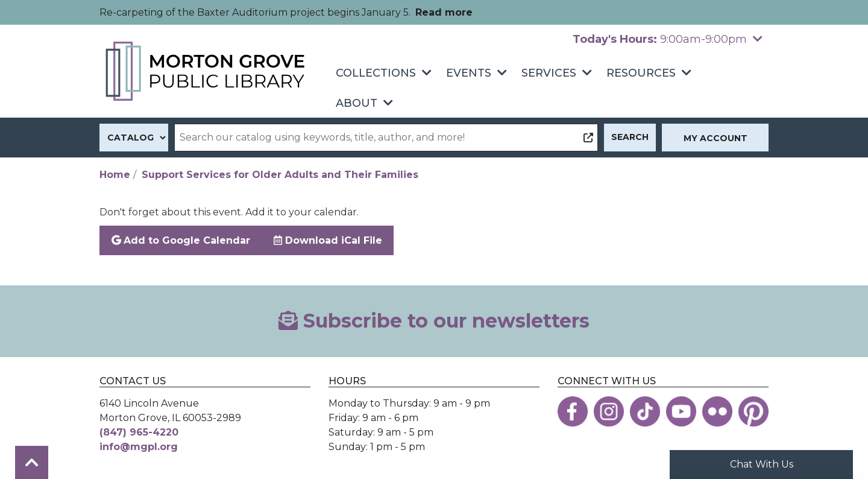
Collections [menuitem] (376, 73)
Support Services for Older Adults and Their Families (280, 175)
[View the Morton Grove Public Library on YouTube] (681, 411)
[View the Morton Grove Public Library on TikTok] (645, 411)
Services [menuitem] (549, 73)
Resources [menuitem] (641, 73)
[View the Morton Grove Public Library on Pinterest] (753, 411)
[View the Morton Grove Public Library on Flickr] (717, 411)
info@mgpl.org (139, 447)
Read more (444, 12)
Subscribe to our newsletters (434, 321)
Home (115, 175)
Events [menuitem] (469, 73)
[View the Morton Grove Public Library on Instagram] (609, 411)
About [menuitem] (357, 103)
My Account (715, 138)
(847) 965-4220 (139, 432)
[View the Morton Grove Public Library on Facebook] (573, 411)
